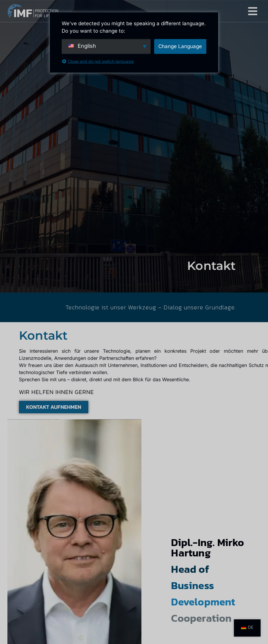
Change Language (180, 46)
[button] (253, 11)
